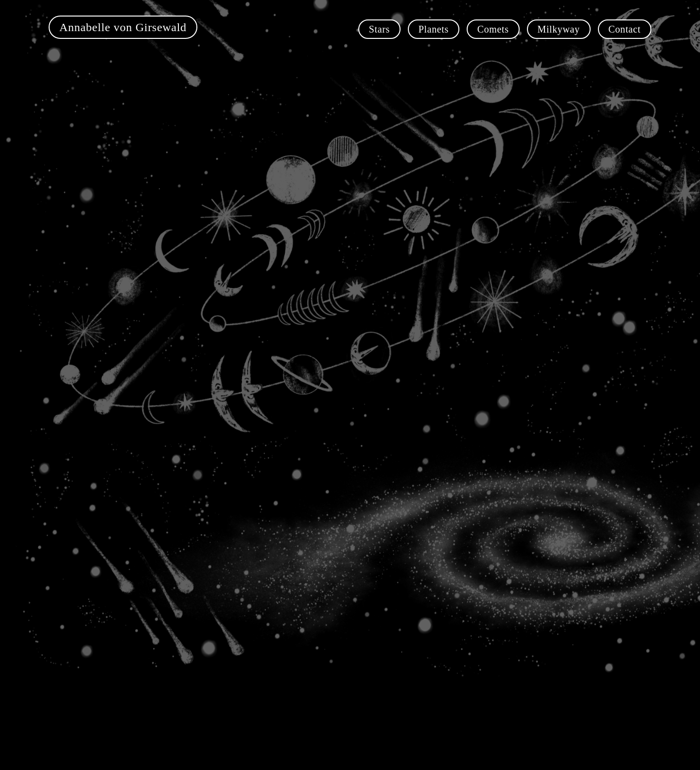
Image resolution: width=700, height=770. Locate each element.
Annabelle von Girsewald (123, 27)
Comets (493, 29)
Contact (625, 29)
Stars (379, 29)
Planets (434, 29)
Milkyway (559, 29)
